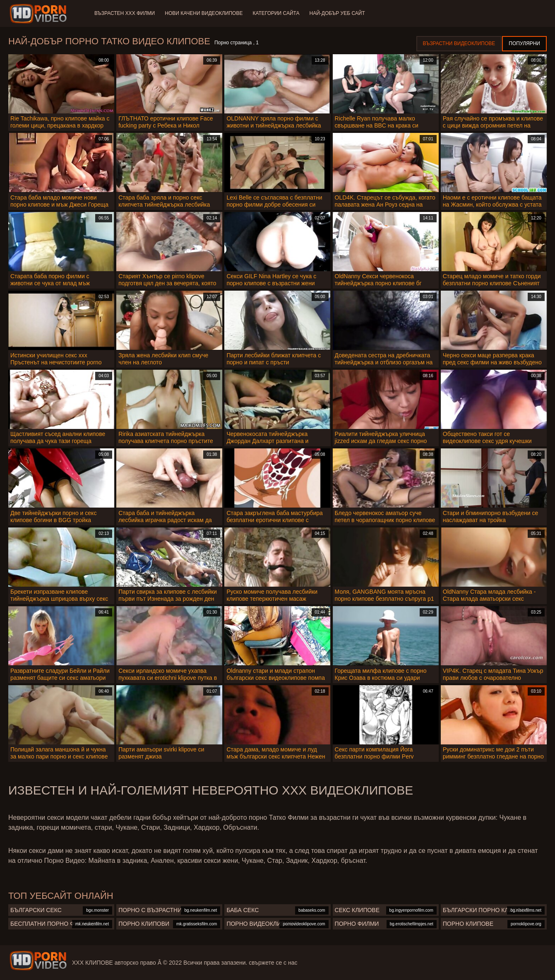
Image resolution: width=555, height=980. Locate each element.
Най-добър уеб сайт (337, 13)
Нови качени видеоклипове (204, 13)
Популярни (524, 43)
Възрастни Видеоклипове (459, 43)
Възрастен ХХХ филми (125, 13)
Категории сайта (276, 13)
